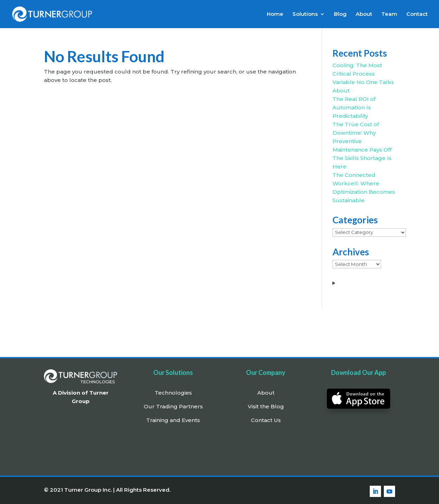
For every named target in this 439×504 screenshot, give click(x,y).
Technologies (173, 393)
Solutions (305, 14)
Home (275, 14)
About (364, 14)
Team (389, 14)
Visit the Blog (266, 406)
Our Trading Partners (173, 406)
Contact (417, 14)
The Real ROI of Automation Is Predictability (354, 107)
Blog (340, 14)
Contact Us (266, 420)
